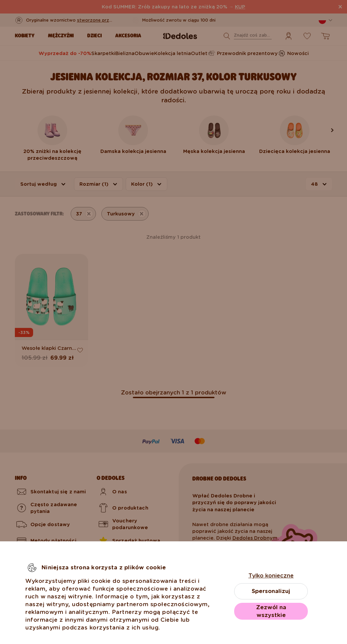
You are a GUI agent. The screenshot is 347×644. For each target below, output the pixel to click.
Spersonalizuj (271, 591)
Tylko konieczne (271, 576)
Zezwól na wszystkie (271, 611)
